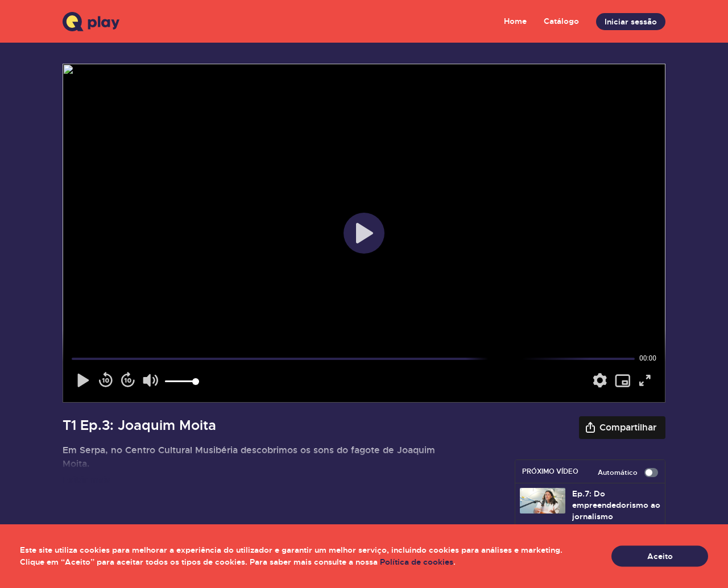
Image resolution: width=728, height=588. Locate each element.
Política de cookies (417, 562)
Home (515, 21)
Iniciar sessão (631, 22)
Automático (628, 473)
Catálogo (561, 21)
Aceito (660, 556)
